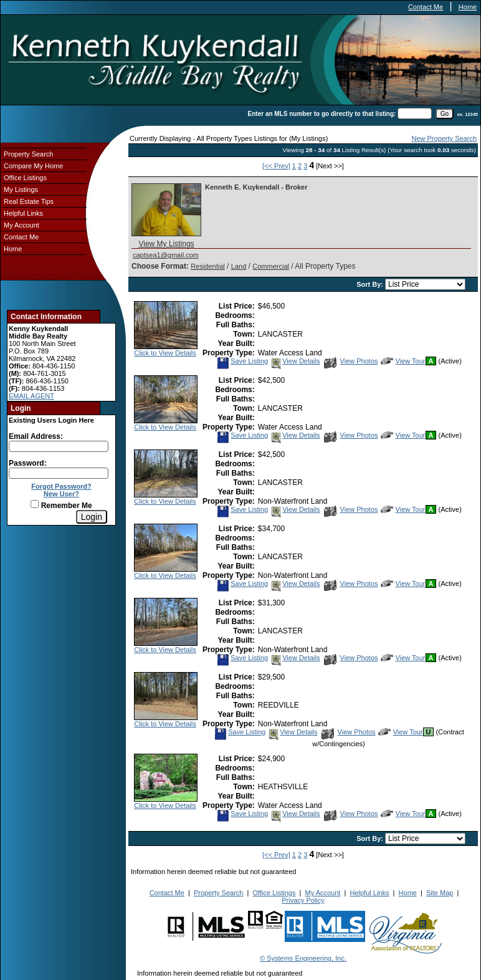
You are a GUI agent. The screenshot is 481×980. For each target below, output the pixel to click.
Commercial (271, 266)
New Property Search (444, 138)
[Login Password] (59, 473)
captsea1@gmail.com (166, 255)
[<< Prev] (276, 166)
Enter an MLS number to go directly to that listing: (322, 114)
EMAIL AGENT (31, 396)
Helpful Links (23, 213)
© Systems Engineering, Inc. (303, 958)
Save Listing (242, 361)
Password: (28, 463)
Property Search (28, 154)
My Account (21, 225)
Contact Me (426, 7)
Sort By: (371, 284)
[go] (445, 114)
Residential (207, 266)
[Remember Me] (35, 504)
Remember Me (61, 506)
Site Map (440, 893)
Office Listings (25, 178)
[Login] (92, 517)
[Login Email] (59, 446)
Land (239, 266)
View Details (295, 361)
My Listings (21, 190)
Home (468, 7)
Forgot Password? (61, 486)
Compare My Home (33, 166)
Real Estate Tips (29, 201)
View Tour (403, 361)
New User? (61, 494)
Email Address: (36, 436)
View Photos (351, 361)
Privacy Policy (303, 900)
